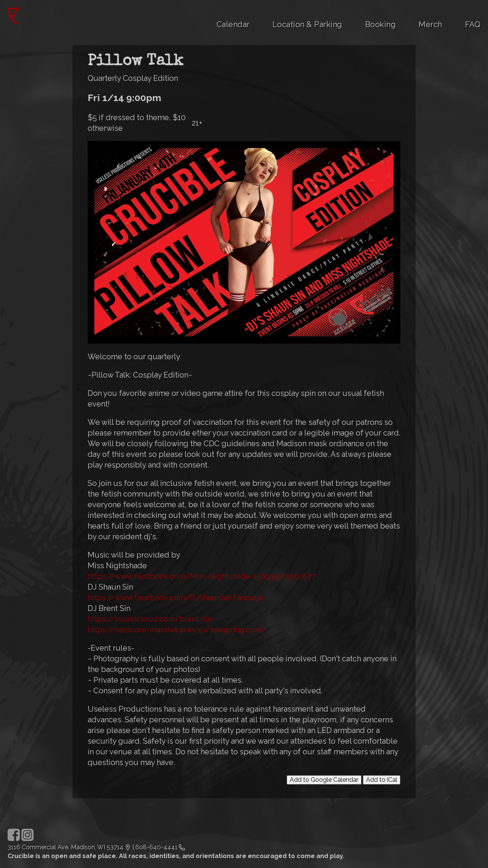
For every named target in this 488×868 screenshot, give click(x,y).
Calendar (233, 24)
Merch (430, 24)
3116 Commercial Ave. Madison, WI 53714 (66, 847)
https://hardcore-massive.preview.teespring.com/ (177, 630)
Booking (381, 24)
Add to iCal (382, 780)
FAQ (473, 24)
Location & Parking (307, 24)
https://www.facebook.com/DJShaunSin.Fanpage (176, 598)
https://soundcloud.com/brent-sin (150, 619)
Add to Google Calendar (324, 780)
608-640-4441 (157, 847)
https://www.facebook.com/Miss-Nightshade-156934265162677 (202, 576)
